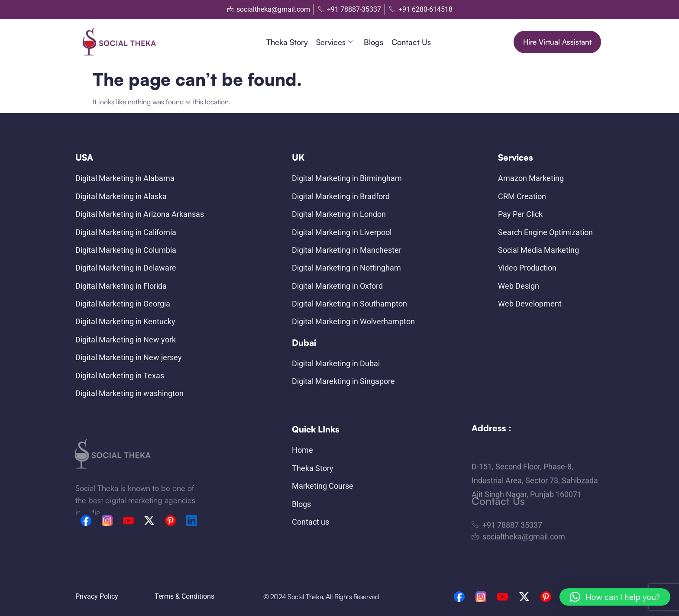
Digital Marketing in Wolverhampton (353, 321)
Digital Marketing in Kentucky (125, 321)
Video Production (527, 268)
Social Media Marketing (538, 250)
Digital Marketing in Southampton (349, 304)
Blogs (373, 42)
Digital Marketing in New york (126, 340)
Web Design (519, 286)
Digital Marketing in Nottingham (346, 268)
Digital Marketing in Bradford (341, 196)
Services (335, 42)
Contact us (411, 42)
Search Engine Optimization (545, 232)
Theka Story (287, 42)
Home (302, 450)
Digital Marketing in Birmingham (347, 178)
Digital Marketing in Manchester (347, 250)
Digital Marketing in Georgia (123, 304)
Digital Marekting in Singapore (343, 381)
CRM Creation (522, 196)
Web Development (530, 304)
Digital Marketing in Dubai (336, 363)
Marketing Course (323, 486)
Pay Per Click (520, 214)
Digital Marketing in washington (129, 393)
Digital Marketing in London (339, 214)
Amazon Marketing (531, 178)
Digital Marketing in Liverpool (342, 232)
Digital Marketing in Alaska (121, 196)
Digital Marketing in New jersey (129, 357)
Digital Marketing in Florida (121, 286)
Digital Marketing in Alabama (125, 178)
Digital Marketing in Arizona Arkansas (140, 214)
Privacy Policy (97, 596)
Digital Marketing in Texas (120, 376)
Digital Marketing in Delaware (126, 268)
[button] (615, 597)
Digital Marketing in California (126, 232)
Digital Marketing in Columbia (126, 250)
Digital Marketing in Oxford (337, 286)
